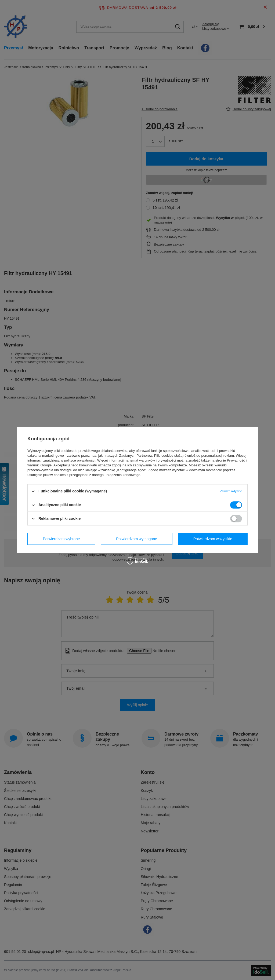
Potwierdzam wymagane (137, 539)
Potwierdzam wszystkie (213, 539)
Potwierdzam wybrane (61, 539)
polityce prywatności (80, 460)
